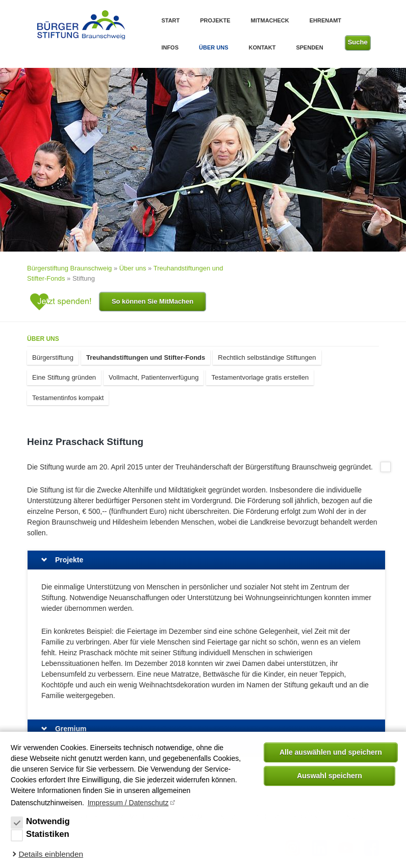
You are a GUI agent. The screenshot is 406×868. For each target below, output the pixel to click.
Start (170, 20)
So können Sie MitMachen (153, 301)
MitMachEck (270, 20)
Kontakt (262, 47)
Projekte (215, 20)
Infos (170, 47)
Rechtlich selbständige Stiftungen (267, 357)
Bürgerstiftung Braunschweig (69, 268)
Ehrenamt (325, 20)
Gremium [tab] (71, 729)
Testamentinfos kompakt (68, 398)
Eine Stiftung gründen (64, 377)
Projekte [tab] (69, 560)
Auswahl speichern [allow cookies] (329, 776)
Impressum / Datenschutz (128, 803)
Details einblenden (51, 854)
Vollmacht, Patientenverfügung (154, 377)
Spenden (309, 47)
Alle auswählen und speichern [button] (331, 752)
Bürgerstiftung (53, 357)
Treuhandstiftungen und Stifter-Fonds (146, 357)
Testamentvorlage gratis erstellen (260, 377)
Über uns (213, 47)
